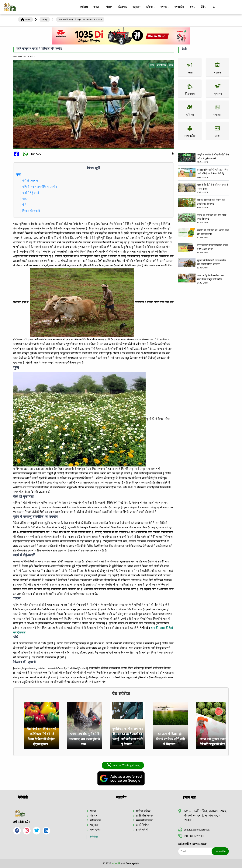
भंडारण (109, 7)
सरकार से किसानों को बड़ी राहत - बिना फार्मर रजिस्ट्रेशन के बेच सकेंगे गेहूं (213, 172)
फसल (97, 7)
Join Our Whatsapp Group (123, 765)
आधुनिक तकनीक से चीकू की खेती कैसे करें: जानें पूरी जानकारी (213, 157)
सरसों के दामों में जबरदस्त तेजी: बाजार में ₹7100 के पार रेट (213, 247)
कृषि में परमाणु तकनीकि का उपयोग (40, 187)
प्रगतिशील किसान (145, 816)
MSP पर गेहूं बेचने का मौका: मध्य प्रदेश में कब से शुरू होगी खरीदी (211, 277)
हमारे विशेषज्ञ (143, 825)
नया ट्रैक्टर (84, 7)
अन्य (193, 7)
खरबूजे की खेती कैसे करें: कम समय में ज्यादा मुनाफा (212, 187)
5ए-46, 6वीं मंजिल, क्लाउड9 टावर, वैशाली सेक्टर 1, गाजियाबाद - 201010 (206, 815)
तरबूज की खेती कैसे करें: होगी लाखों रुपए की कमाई (212, 217)
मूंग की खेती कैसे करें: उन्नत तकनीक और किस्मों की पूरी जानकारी (212, 262)
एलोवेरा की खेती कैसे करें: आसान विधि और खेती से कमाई (213, 232)
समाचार (165, 7)
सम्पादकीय (179, 7)
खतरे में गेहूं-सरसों (31, 193)
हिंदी (204, 7)
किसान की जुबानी (31, 211)
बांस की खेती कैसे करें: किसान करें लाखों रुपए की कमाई (211, 202)
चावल (25, 199)
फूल (18, 174)
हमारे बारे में (142, 829)
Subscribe (220, 851)
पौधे (24, 205)
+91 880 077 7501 (191, 836)
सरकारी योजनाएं (144, 820)
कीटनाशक (122, 7)
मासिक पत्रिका (143, 811)
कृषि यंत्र (151, 7)
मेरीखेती (94, 837)
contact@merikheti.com (194, 830)
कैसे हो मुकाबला (30, 181)
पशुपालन (136, 7)
